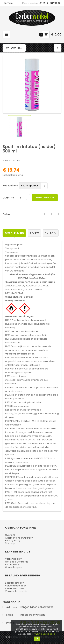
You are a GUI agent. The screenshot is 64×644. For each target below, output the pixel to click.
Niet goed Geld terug (17, 562)
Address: (12, 607)
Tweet (52, 214)
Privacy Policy (13, 541)
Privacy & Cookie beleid (44, 634)
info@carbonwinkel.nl (33, 615)
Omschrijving (14, 233)
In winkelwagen (45, 198)
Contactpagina (14, 567)
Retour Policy (12, 564)
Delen (45, 214)
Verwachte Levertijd (16, 591)
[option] (19, 127)
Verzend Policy (13, 559)
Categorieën (14, 48)
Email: (10, 615)
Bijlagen (51, 233)
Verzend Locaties (15, 588)
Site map (10, 543)
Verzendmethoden (16, 586)
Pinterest (59, 214)
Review (34, 233)
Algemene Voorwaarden (19, 538)
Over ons (10, 535)
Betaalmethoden (15, 583)
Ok (37, 639)
